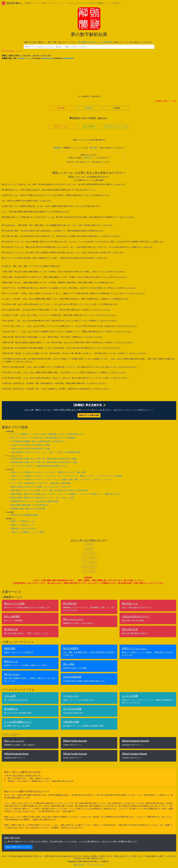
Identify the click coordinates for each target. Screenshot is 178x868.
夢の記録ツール (130, 604)
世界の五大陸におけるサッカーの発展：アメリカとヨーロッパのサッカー (41, 487)
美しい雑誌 (69, 664)
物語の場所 (10, 648)
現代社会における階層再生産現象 (25, 515)
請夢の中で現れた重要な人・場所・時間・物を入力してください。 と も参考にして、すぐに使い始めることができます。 (89, 42)
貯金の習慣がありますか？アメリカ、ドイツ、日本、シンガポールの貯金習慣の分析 (45, 452)
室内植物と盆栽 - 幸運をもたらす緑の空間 (28, 509)
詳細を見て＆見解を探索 (89, 415)
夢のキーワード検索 (14, 604)
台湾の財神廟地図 (72, 677)
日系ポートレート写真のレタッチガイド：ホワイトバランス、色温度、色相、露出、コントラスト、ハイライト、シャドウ (61, 480)
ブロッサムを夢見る (89, 562)
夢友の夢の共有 (130, 629)
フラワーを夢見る (89, 571)
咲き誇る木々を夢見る (89, 567)
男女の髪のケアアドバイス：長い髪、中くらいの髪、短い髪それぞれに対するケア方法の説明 (49, 490)
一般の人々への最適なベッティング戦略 (27, 532)
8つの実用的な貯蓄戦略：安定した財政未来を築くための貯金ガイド (39, 441)
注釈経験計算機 (71, 722)
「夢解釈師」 (57, 148)
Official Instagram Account (135, 741)
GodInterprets (68, 58)
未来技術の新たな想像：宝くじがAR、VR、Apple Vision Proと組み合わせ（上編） (44, 462)
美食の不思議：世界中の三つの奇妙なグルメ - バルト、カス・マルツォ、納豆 (42, 498)
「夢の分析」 (94, 148)
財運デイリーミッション (134, 648)
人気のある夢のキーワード (136, 616)
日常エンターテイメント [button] (52, 3)
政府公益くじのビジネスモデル (24, 529)
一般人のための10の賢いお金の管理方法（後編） (31, 445)
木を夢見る (89, 549)
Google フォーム (25, 58)
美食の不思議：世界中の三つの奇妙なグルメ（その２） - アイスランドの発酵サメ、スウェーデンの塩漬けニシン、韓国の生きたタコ (65, 494)
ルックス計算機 (130, 696)
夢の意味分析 (70, 604)
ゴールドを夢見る (89, 553)
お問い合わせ (79, 865)
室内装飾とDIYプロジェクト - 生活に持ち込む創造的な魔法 (35, 501)
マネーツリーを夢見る (89, 558)
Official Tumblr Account (75, 754)
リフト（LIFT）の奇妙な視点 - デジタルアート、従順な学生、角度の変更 (41, 483)
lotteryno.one (47, 58)
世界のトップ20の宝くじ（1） (23, 525)
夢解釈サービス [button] (32, 3)
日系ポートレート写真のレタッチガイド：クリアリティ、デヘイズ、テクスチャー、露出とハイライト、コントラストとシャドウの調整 (66, 476)
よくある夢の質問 (105, 42)
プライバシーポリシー (96, 865)
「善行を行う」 (89, 158)
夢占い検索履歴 (12, 616)
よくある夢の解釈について (18, 722)
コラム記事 (10, 696)
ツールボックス (71, 696)
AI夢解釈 (117, 108)
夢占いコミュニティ (73, 619)
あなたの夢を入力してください (18, 847)
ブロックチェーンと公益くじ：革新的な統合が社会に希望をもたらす (39, 466)
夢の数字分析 (11, 629)
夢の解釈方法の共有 (87, 42)
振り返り (89, 108)
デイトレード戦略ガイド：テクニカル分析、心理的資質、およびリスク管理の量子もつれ (47, 434)
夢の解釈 (61, 108)
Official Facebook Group (16, 754)
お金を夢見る (89, 544)
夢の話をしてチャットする (117, 127)
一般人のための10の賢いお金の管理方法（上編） (31, 449)
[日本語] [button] (116, 3)
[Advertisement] (89, 77)
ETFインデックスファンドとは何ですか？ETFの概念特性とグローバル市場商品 (43, 438)
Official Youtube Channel (134, 754)
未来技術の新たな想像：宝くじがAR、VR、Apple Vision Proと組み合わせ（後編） (44, 459)
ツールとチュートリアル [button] (75, 3)
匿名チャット (11, 661)
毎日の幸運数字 (89, 127)
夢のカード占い (61, 127)
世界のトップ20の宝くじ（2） (23, 521)
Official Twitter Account (75, 741)
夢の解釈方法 (11, 709)
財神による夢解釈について (100, 3)
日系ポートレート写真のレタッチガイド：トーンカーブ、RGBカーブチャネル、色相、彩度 (48, 472)
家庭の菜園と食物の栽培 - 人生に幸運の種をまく (31, 505)
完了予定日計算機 (72, 709)
